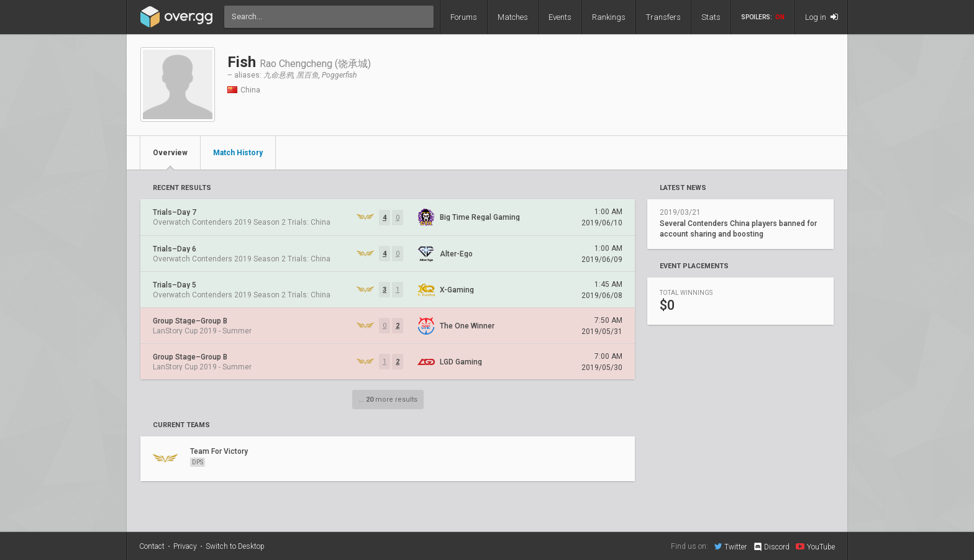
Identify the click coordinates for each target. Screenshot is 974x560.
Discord (771, 547)
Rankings (609, 17)
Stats (711, 17)
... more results (388, 400)
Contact (152, 546)
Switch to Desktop (235, 546)
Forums (464, 17)
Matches (513, 17)
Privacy (185, 546)
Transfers (663, 17)
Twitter (730, 546)
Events (560, 17)
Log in (822, 17)
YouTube (815, 546)
